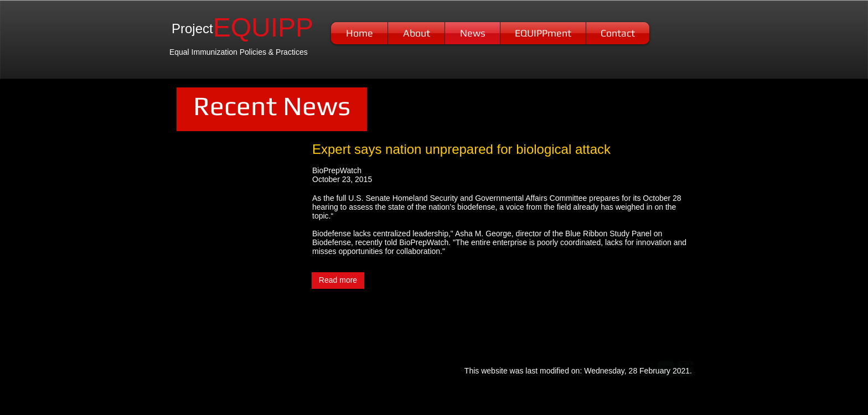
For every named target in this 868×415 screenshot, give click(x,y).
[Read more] (338, 281)
